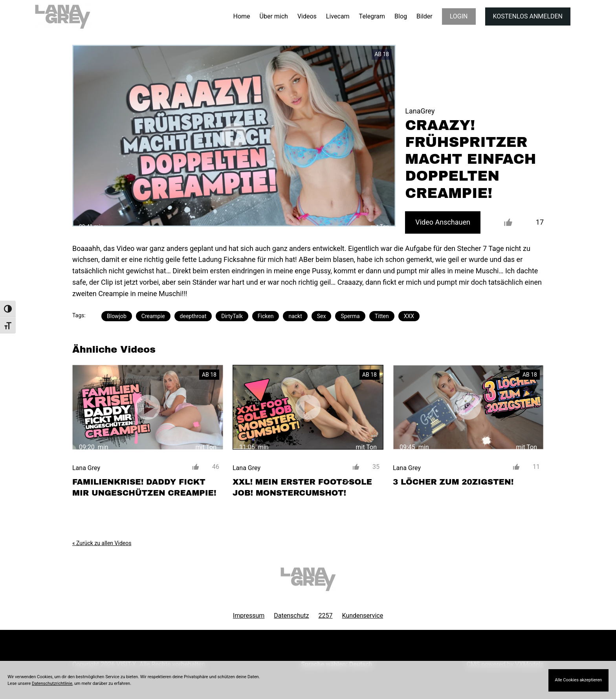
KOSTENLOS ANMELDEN (528, 16)
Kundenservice (363, 616)
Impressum (249, 616)
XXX (409, 316)
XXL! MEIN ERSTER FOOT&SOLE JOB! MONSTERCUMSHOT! (302, 487)
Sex (322, 316)
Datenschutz (291, 616)
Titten (382, 316)
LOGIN (459, 16)
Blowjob (117, 316)
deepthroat (193, 316)
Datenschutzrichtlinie (52, 683)
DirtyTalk (232, 316)
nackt (295, 316)
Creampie (153, 316)
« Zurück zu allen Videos (102, 543)
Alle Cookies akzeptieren (578, 680)
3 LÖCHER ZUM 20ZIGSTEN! (453, 482)
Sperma (350, 316)
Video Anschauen (443, 222)
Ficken (266, 316)
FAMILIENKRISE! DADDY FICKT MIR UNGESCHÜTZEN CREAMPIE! (144, 487)
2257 (326, 616)
